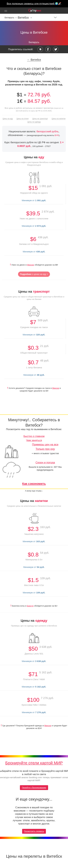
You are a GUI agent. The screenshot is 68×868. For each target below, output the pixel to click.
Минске (31, 265)
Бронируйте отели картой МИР (34, 763)
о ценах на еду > (34, 274)
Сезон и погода (45, 462)
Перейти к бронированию (34, 788)
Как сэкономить (34, 484)
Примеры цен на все (45, 444)
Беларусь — (11, 17)
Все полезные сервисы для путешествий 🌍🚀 (34, 4)
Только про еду (45, 449)
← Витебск (34, 60)
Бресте (30, 606)
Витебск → (25, 18)
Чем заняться (34, 440)
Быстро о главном (34, 436)
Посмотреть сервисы (34, 831)
